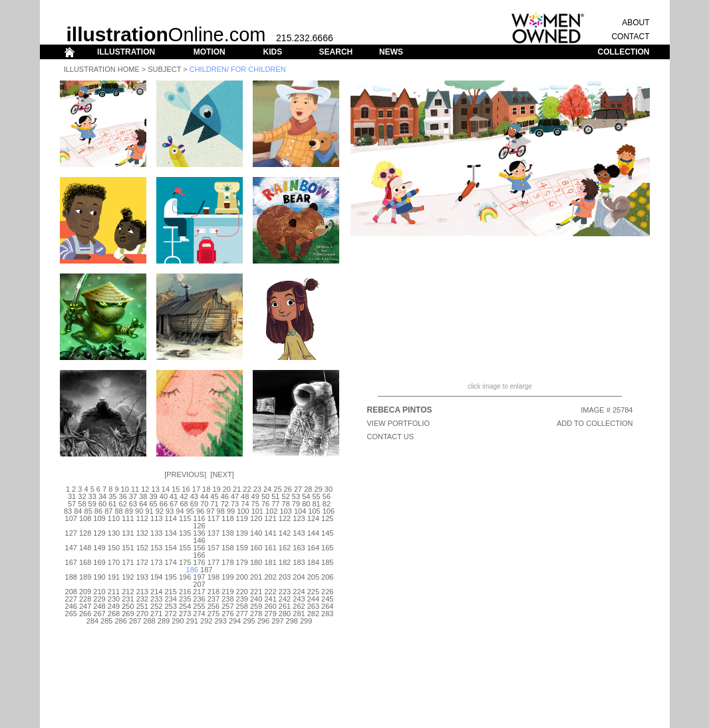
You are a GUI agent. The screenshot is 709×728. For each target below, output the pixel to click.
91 (149, 511)
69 (194, 504)
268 (114, 614)
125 (327, 518)
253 (170, 606)
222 (270, 592)
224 (299, 592)
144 (313, 533)
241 (270, 599)
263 (313, 606)
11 (135, 489)
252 (156, 606)
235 (185, 599)
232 (142, 599)
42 (184, 496)
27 (298, 489)
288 (149, 621)
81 (316, 504)
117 (213, 518)
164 (313, 548)
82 (327, 504)
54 (306, 496)
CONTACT (630, 37)
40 (164, 496)
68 (184, 504)
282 (313, 614)
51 (275, 496)
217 (199, 592)
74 (245, 504)
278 (256, 614)
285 (106, 621)
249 (114, 606)
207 (199, 584)
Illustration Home (102, 69)
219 (227, 592)
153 (156, 548)
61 (112, 504)
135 (185, 533)
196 (185, 577)
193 (142, 577)
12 (145, 489)
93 (170, 511)
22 (247, 489)
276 (227, 614)
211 (114, 592)
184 (313, 562)
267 (99, 614)
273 (185, 614)
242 (285, 599)
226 (327, 592)
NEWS (391, 52)
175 (185, 562)
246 (71, 606)
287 (135, 621)
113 (156, 518)
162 (285, 548)
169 (99, 562)
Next (222, 474)
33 (92, 496)
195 (170, 577)
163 (299, 548)
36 (123, 496)
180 (256, 562)
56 (327, 496)
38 (143, 496)
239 (242, 599)
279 (270, 614)
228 (85, 599)
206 (327, 577)
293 (220, 621)
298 (292, 621)
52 (286, 496)
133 (156, 533)
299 (306, 621)
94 (180, 511)
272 (170, 614)
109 (99, 518)
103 (285, 511)
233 (156, 599)
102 (271, 511)
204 (299, 577)
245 (327, 599)
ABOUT (636, 23)
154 (170, 548)
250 (128, 606)
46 (225, 496)
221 (256, 592)
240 (256, 599)
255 (199, 606)
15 (176, 489)
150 (114, 548)
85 (88, 511)
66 (164, 504)
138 (227, 533)
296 (263, 621)
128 (85, 533)
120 (256, 518)
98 (221, 511)
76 (265, 504)
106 (329, 511)
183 (299, 562)
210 (99, 592)
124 (313, 518)
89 (129, 511)
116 (199, 518)
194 (156, 577)
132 (142, 533)
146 (199, 540)
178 (227, 562)
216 (185, 592)
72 (225, 504)
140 (256, 533)
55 (316, 496)
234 (170, 599)
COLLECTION (624, 52)
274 (199, 614)
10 (125, 489)
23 (257, 489)
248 (99, 606)
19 (216, 489)
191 (114, 577)
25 (277, 489)
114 (170, 518)
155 (185, 548)
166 (199, 555)
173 (156, 562)
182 (285, 562)
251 (142, 606)
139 (242, 533)
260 (270, 606)
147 (71, 548)
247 (85, 606)
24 (267, 489)
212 (128, 592)
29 (319, 489)
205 (313, 577)
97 (210, 511)
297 (277, 621)
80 (306, 504)
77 (275, 504)
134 (170, 533)
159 (242, 548)
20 (227, 489)
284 (92, 621)
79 (296, 504)
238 (227, 599)
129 (99, 533)
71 (214, 504)
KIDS (272, 52)
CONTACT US (391, 437)
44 (204, 496)
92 (160, 511)
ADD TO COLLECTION (595, 423)
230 (114, 599)
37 (133, 496)
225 (313, 592)
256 (213, 606)
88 (118, 511)
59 (92, 504)
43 (194, 496)
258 (242, 606)
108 (85, 518)
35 (112, 496)
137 (213, 533)
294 (235, 621)
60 (102, 504)
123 (299, 518)
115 (185, 518)
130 (114, 533)
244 (313, 599)
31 (72, 496)
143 (299, 533)
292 (206, 621)
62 (123, 504)
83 (68, 511)
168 (85, 562)
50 (265, 496)
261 (285, 606)
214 (156, 592)
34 (102, 496)
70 (204, 504)
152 (142, 548)
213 (142, 592)
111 (128, 518)
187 (206, 570)
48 (245, 496)
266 (85, 614)
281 (299, 614)
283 (327, 614)
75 (255, 504)
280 (285, 614)
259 (256, 606)
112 (142, 518)
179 (242, 562)
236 (199, 599)
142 (285, 533)
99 (231, 511)
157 (213, 548)
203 (285, 577)
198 (213, 577)
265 (71, 614)
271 (156, 614)
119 (242, 518)
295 (249, 621)
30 (329, 489)
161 (270, 548)
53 (296, 496)
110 (114, 518)
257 (227, 606)
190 (99, 577)
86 (98, 511)
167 (71, 562)
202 (270, 577)
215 (170, 592)
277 (242, 614)
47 (235, 496)
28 (308, 489)
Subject (164, 69)
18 (206, 489)
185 (327, 562)
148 (85, 548)
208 (71, 592)
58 (82, 504)
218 (213, 592)
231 (128, 599)
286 (121, 621)
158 (227, 548)
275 (213, 614)
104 (300, 511)
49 (255, 496)
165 (327, 548)
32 (82, 496)
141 (270, 533)
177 (213, 562)
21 (237, 489)
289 (164, 621)
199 (227, 577)
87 (108, 511)
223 (285, 592)
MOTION (210, 52)
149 (99, 548)
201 (256, 577)
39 (153, 496)
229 (99, 599)
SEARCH (336, 52)
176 (199, 562)
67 (174, 504)
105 (314, 511)
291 (192, 621)
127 (71, 533)
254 (185, 606)
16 (186, 489)
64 (143, 504)
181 (270, 562)
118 (227, 518)
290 (178, 621)
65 (153, 504)
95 (190, 511)
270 (142, 614)
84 (78, 511)
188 (71, 577)
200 (242, 577)
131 (128, 533)
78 (286, 504)
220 (242, 592)
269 (128, 614)
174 (170, 562)
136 (199, 533)
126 (199, 526)
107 (71, 518)
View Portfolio (399, 423)
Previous (185, 474)
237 (213, 599)
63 (133, 504)
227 (71, 599)
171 (128, 562)
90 (139, 511)
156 (199, 548)
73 (235, 504)
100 (243, 511)
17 (196, 489)
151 (128, 548)
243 (299, 599)
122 (285, 518)
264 (327, 606)
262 (299, 606)
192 (128, 577)
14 (166, 489)
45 (214, 496)
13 (156, 489)
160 (256, 548)
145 (327, 533)
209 (85, 592)
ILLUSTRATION (126, 52)
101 (257, 511)
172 (142, 562)
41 (174, 496)
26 (288, 489)
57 (72, 504)
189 (85, 577)
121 (270, 518)
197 (199, 577)
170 (114, 562)
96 (200, 511)
